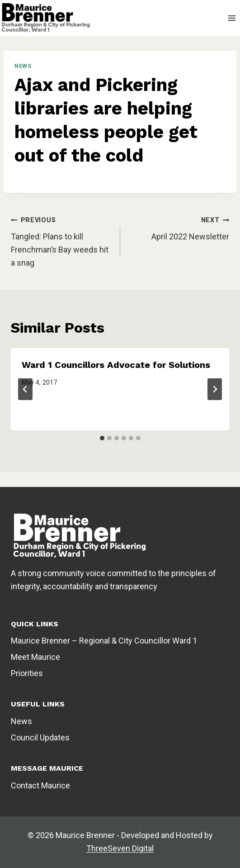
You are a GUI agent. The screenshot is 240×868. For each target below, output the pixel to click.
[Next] (215, 389)
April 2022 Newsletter (190, 236)
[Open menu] (232, 18)
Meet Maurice (35, 657)
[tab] (102, 438)
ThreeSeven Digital (120, 848)
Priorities (27, 673)
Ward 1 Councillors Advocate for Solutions (116, 365)
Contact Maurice (40, 785)
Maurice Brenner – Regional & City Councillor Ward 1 (104, 641)
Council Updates (40, 737)
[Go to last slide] (25, 389)
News (23, 66)
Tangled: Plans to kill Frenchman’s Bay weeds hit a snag (60, 250)
